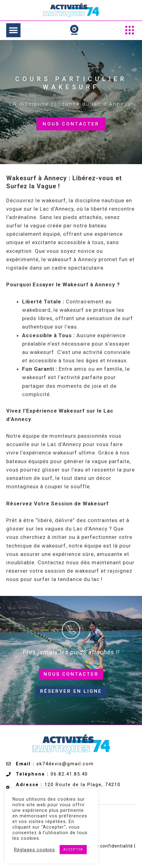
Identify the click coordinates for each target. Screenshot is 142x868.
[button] (13, 30)
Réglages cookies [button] (34, 850)
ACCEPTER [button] (73, 850)
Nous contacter (71, 128)
